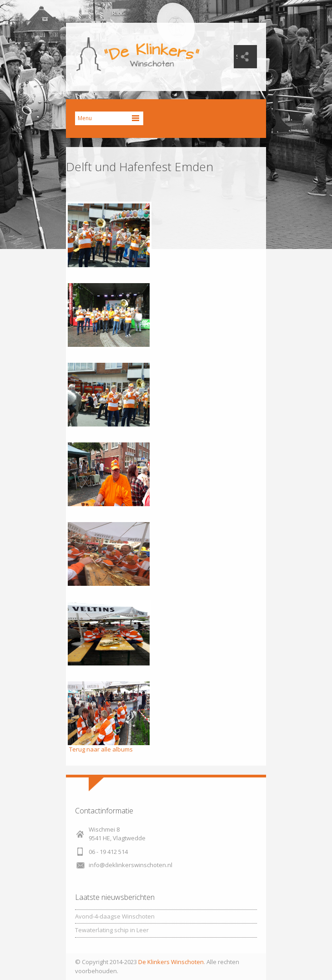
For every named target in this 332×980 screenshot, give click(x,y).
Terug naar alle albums (101, 749)
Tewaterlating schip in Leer (112, 930)
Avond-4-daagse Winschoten (115, 916)
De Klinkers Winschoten (171, 962)
